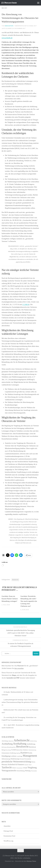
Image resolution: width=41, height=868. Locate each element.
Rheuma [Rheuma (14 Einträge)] (4, 764)
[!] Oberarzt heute (9, 3)
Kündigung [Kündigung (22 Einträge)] (6, 756)
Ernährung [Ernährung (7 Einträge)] (13, 753)
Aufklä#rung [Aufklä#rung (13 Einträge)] (31, 744)
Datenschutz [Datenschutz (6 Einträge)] (19, 750)
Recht (4, 8)
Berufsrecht (15, 580)
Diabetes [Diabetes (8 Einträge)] (25, 750)
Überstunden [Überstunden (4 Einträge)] (34, 771)
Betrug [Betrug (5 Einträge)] (3, 750)
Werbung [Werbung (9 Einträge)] (28, 771)
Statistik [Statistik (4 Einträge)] (26, 765)
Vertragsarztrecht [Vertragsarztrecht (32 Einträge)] (9, 771)
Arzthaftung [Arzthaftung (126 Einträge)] (20, 744)
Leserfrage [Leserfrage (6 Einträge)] (20, 756)
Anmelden (7, 826)
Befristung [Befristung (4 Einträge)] (4, 747)
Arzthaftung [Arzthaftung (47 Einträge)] (7, 744)
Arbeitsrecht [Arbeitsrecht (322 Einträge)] (22, 740)
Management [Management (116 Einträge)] (30, 756)
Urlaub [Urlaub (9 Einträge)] (25, 768)
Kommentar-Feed (9, 836)
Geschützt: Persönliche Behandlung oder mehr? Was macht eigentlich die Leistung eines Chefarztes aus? (29, 601)
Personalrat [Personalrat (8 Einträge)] (28, 759)
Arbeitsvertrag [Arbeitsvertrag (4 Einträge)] (33, 741)
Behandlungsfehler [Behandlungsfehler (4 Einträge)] (11, 747)
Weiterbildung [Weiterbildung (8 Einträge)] (20, 771)
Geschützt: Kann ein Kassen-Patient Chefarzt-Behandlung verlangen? (10, 599)
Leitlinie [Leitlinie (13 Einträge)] (13, 756)
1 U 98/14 (26, 304)
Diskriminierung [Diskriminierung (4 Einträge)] (32, 750)
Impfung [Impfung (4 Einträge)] (18, 753)
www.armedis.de (7, 38)
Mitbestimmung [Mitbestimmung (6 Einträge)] (6, 759)
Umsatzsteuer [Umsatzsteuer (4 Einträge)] (19, 768)
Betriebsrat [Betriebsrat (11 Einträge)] (32, 747)
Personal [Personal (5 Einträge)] (22, 759)
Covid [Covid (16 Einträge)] (13, 750)
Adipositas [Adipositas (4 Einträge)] (11, 741)
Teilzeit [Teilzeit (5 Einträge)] (14, 768)
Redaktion (9, 26)
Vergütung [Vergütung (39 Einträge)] (32, 767)
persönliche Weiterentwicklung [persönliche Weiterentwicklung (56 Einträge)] (16, 762)
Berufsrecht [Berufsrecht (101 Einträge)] (22, 747)
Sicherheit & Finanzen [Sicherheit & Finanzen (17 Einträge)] (16, 764)
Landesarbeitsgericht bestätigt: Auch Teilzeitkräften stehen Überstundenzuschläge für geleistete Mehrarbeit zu (20, 702)
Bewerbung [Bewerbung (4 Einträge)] (8, 750)
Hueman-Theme (31, 861)
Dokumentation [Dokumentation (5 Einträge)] (6, 753)
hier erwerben (19, 668)
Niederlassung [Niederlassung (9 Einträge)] (15, 759)
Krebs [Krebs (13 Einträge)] (30, 753)
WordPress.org (8, 841)
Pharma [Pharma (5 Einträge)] (33, 762)
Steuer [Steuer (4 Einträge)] (30, 765)
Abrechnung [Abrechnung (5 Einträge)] (5, 741)
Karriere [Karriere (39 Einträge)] (24, 753)
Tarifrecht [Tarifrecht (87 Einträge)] (7, 767)
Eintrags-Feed (8, 831)
